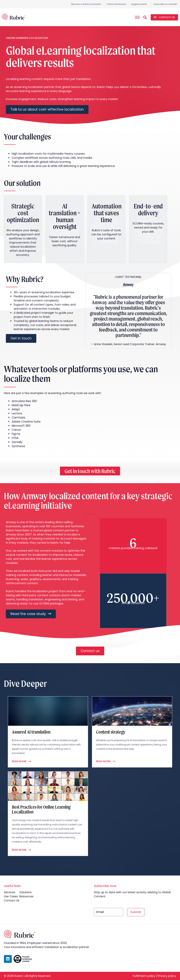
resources (26, 896)
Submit (136, 912)
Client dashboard (116, 4)
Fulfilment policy (144, 976)
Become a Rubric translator (86, 4)
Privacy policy (167, 976)
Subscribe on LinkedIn (165, 4)
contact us (12, 900)
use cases (11, 896)
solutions (25, 892)
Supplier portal (139, 4)
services (10, 892)
